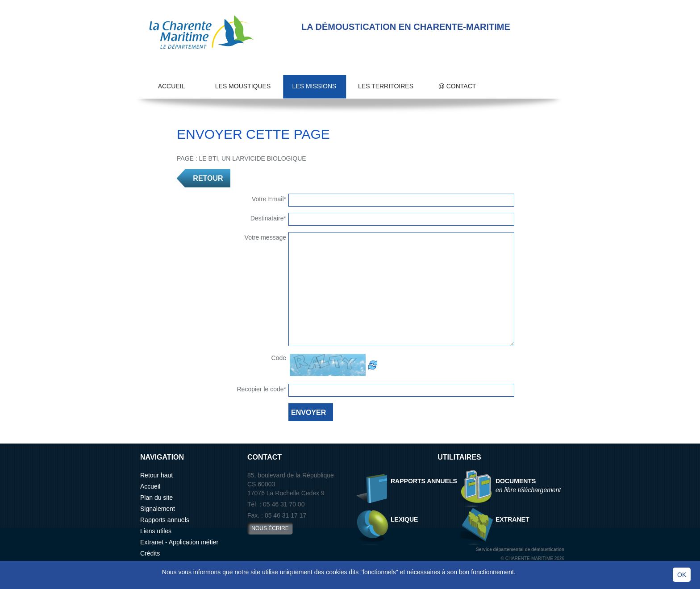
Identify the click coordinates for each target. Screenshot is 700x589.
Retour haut (156, 475)
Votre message (265, 237)
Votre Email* (269, 199)
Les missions (315, 86)
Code (279, 358)
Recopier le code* (261, 389)
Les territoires (386, 86)
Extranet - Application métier (179, 542)
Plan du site (156, 498)
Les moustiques (243, 86)
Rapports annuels (165, 520)
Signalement (158, 509)
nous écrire (270, 528)
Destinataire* (268, 218)
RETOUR (208, 178)
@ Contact (457, 86)
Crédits (150, 553)
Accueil (172, 86)
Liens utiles (156, 531)
